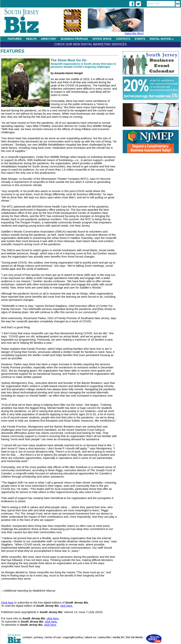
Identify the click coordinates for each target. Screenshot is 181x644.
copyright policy (73, 637)
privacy (39, 637)
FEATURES (15, 39)
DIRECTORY (49, 39)
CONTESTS (123, 39)
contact (27, 637)
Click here (7, 602)
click (50, 618)
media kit (118, 637)
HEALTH (31, 39)
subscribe (104, 637)
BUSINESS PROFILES (74, 39)
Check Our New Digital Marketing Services (90, 44)
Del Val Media (134, 637)
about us (91, 637)
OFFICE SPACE (102, 39)
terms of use (53, 637)
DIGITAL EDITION (162, 39)
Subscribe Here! (134, 33)
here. (56, 618)
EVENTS (140, 39)
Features (13, 51)
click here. (67, 606)
